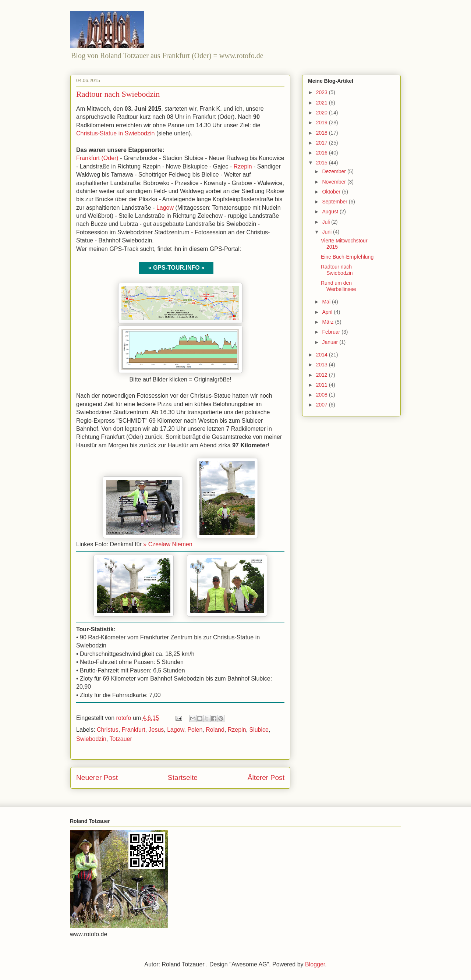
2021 (323, 103)
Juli (327, 222)
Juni (327, 232)
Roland (215, 730)
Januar (331, 342)
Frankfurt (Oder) (97, 158)
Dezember (334, 171)
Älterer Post (266, 777)
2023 (323, 92)
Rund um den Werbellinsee (339, 286)
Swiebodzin (91, 739)
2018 (323, 133)
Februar (332, 332)
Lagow (165, 208)
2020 (323, 113)
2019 (323, 122)
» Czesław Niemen (168, 544)
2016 (323, 153)
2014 (323, 355)
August (331, 212)
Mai (327, 302)
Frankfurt (134, 730)
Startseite (183, 777)
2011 (323, 385)
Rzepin (243, 166)
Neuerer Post (97, 777)
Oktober (332, 192)
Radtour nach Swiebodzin (337, 270)
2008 (323, 395)
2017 (323, 143)
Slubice (259, 730)
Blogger (315, 964)
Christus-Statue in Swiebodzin (115, 133)
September (335, 202)
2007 (323, 405)
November (334, 182)
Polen (195, 730)
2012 (323, 375)
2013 (323, 365)
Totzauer (121, 739)
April (328, 312)
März (328, 322)
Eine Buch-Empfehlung (347, 257)
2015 (323, 163)
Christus (108, 730)
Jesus (156, 730)
